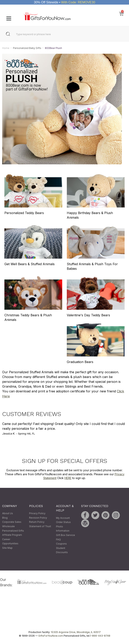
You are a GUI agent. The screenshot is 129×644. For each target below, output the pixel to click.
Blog (5, 518)
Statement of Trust (40, 526)
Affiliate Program (12, 535)
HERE (68, 478)
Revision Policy (38, 518)
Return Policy (37, 522)
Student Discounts (62, 550)
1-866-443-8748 (100, 636)
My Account (63, 518)
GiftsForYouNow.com (51, 636)
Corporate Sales (12, 522)
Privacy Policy (37, 514)
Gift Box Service (65, 535)
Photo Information (63, 529)
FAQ (58, 539)
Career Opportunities (10, 541)
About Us (8, 514)
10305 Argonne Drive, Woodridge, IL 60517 (76, 632)
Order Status (63, 522)
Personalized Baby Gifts (27, 48)
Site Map (7, 548)
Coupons (61, 544)
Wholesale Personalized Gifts (13, 528)
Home (6, 48)
